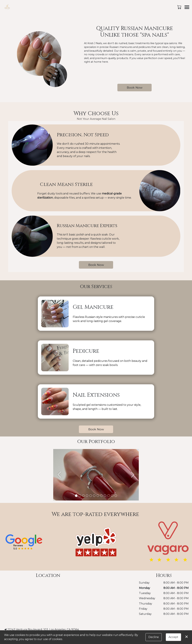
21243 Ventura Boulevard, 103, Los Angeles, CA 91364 (42, 629)
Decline (154, 637)
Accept (173, 637)
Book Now (135, 87)
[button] (180, 7)
